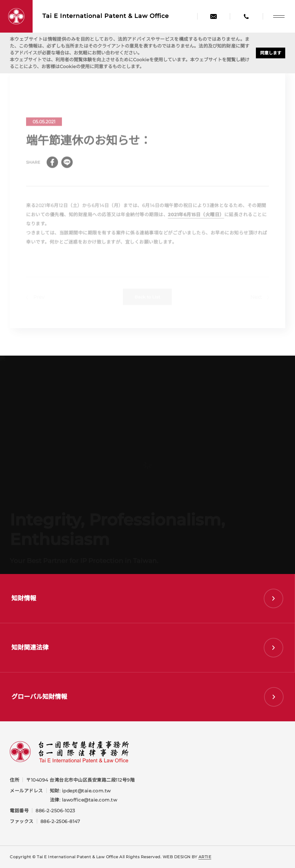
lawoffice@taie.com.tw (90, 800)
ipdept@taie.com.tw (86, 791)
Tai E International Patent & (106, 16)
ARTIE (205, 857)
